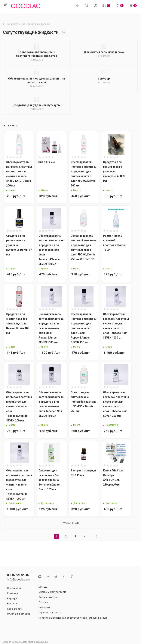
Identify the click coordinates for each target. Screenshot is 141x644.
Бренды (43, 587)
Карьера (12, 599)
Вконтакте (48, 577)
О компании (14, 588)
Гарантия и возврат (50, 613)
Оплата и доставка (19, 614)
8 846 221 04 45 (18, 575)
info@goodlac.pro (19, 580)
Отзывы (43, 602)
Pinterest (72, 577)
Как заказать (15, 609)
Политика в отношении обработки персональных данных (73, 618)
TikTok (64, 577)
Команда (13, 593)
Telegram (56, 577)
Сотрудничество (48, 597)
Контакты (44, 608)
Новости (12, 604)
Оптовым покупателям (52, 592)
